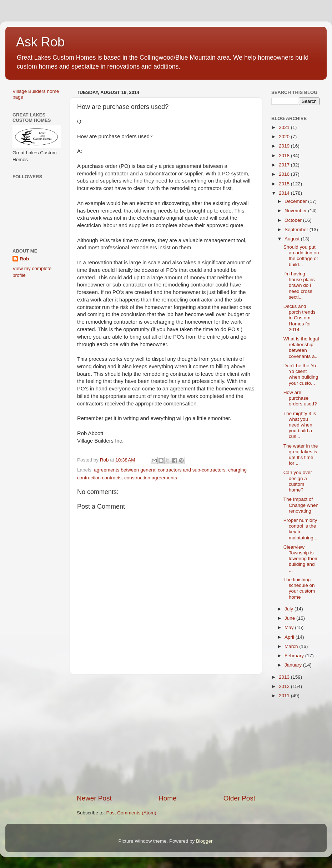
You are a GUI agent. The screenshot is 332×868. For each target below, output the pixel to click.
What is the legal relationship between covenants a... (301, 348)
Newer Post (94, 798)
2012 (285, 686)
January (294, 665)
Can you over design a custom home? (298, 481)
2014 (285, 193)
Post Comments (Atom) (131, 813)
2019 (285, 146)
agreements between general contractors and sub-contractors (160, 470)
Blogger (204, 841)
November (296, 211)
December (296, 201)
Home (167, 798)
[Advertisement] (166, 734)
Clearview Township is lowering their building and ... (300, 559)
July (290, 609)
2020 (285, 137)
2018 (285, 156)
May (290, 627)
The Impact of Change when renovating (301, 505)
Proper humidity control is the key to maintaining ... (301, 529)
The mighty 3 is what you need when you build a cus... (300, 425)
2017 (285, 165)
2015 (285, 184)
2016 (285, 174)
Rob (24, 259)
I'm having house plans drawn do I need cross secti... (299, 285)
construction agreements (151, 478)
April (290, 637)
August (293, 239)
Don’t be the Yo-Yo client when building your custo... (301, 374)
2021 (285, 127)
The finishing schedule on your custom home (299, 588)
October (294, 220)
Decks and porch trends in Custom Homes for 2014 (300, 318)
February (295, 656)
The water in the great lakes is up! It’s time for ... (301, 455)
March (292, 646)
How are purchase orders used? (300, 398)
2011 (285, 696)
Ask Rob (40, 42)
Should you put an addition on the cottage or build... (301, 256)
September (297, 230)
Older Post (239, 798)
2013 (285, 677)
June (290, 618)
